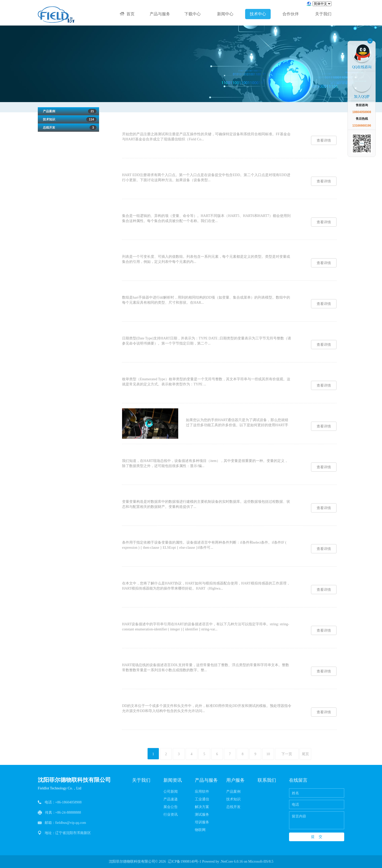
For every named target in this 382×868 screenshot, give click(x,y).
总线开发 (68, 128)
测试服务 (202, 815)
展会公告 (171, 807)
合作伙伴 (291, 14)
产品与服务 (160, 14)
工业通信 (202, 799)
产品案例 (68, 111)
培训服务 (202, 822)
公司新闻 (171, 792)
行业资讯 (171, 815)
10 (268, 754)
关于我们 (323, 14)
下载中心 (193, 14)
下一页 (287, 754)
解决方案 (202, 807)
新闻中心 (225, 14)
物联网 (200, 830)
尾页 (305, 754)
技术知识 (68, 119)
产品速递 (171, 799)
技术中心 (258, 14)
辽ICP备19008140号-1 (184, 861)
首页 (127, 14)
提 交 (317, 837)
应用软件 (202, 792)
